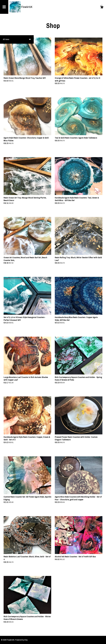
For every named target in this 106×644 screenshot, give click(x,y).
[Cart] (102, 8)
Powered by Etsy (21, 640)
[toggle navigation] (4, 7)
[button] (17, 39)
